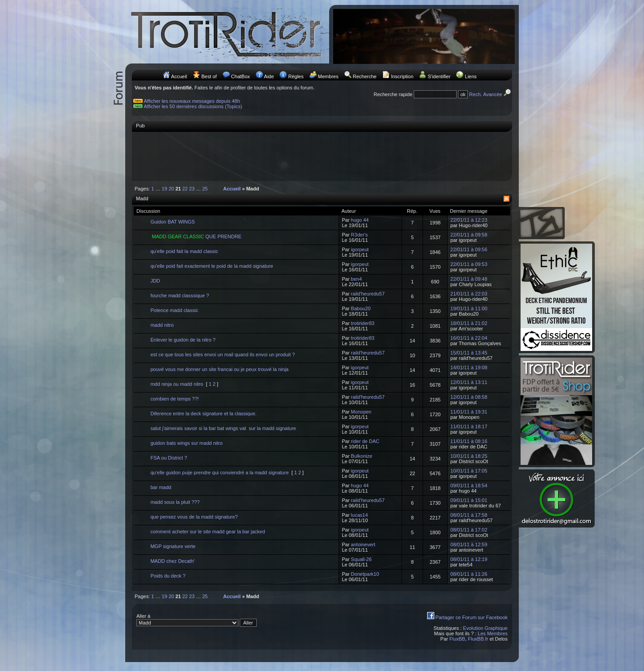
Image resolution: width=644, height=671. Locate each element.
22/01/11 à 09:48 (469, 279)
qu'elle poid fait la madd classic (184, 251)
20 (171, 189)
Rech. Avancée (491, 94)
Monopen (361, 412)
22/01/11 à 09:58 (469, 235)
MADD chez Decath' (172, 561)
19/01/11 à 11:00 (469, 308)
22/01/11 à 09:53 (469, 264)
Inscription (402, 76)
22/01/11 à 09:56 (469, 249)
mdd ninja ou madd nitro (177, 384)
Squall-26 (361, 559)
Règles (296, 76)
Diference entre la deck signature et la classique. (203, 414)
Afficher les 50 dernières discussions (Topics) (193, 106)
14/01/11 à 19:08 (469, 367)
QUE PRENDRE (196, 236)
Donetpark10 (365, 574)
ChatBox (241, 76)
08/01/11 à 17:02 (469, 530)
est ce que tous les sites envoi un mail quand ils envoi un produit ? (222, 354)
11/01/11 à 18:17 (469, 426)
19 (165, 189)
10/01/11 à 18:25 (469, 456)
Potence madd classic (174, 310)
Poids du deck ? (168, 576)
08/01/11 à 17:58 (469, 515)
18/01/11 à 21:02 (469, 323)
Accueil (179, 76)
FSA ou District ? (169, 458)
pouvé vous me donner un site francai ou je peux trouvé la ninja (219, 369)
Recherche (365, 76)
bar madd (161, 487)
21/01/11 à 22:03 (469, 294)
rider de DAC (365, 441)
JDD (155, 281)
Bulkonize (362, 456)
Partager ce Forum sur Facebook (472, 617)
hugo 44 (360, 220)
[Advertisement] (322, 156)
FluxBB (457, 639)
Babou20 (361, 308)
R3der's (360, 235)
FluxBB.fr (478, 639)
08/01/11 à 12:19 (469, 559)
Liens (471, 76)
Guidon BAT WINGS (172, 222)
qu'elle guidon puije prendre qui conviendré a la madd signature (219, 473)
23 (192, 189)
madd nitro (162, 325)
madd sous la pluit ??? (175, 502)
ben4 (356, 279)
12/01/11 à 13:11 (469, 382)
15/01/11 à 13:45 (469, 353)
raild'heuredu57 (368, 294)
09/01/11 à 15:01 (469, 500)
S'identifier (439, 76)
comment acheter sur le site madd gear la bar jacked (208, 532)
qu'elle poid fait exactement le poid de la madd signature (212, 266)
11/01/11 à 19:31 (469, 412)
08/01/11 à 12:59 (469, 544)
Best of (209, 76)
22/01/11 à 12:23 (469, 220)
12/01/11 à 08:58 (469, 397)
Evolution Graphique (485, 628)
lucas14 (360, 515)
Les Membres (493, 633)
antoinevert (363, 544)
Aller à (197, 620)
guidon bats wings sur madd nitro (186, 443)
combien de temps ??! (174, 399)
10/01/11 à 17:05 (469, 471)
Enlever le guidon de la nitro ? (183, 340)
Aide (269, 76)
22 (185, 189)
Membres (328, 76)
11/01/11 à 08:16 (469, 441)
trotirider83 (363, 323)
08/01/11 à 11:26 (469, 574)
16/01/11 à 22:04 (469, 338)
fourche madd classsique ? (180, 295)
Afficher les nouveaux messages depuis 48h (192, 101)
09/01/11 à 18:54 (469, 485)
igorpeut (360, 249)
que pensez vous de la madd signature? (194, 517)
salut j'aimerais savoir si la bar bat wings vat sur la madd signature (223, 428)
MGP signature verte (173, 546)
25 (205, 189)
